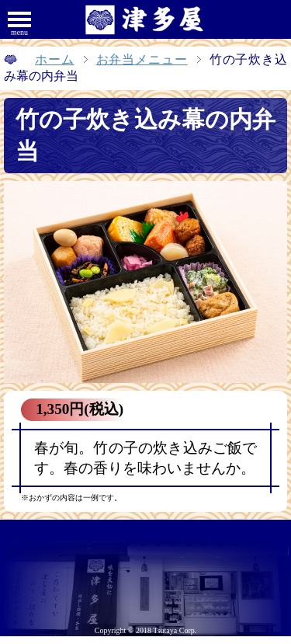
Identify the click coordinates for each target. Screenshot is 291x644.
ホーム (55, 59)
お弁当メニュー (142, 59)
